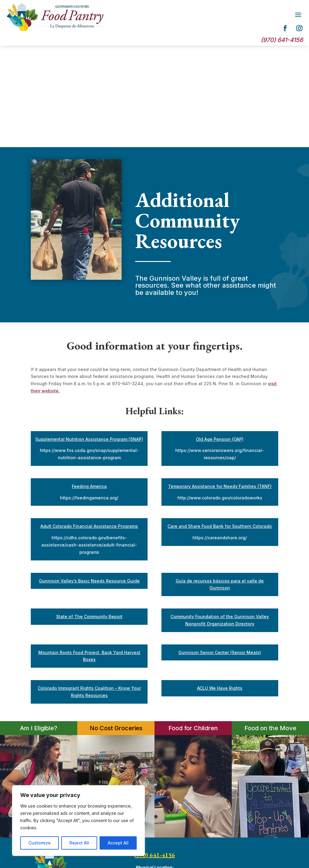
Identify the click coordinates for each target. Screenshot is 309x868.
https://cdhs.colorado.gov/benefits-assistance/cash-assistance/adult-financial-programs (89, 443)
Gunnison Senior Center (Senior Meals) (220, 551)
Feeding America (89, 385)
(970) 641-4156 (154, 753)
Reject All (79, 843)
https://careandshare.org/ (220, 436)
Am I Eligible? (39, 627)
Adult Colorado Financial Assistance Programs (89, 425)
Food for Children (193, 627)
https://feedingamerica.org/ (89, 396)
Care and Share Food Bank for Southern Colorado (220, 425)
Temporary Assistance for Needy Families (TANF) (220, 385)
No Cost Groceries (116, 627)
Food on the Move (270, 627)
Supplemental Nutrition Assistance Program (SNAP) (89, 338)
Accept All (118, 843)
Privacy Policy (259, 789)
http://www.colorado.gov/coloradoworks (220, 396)
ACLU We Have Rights (220, 587)
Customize (40, 843)
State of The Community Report (89, 515)
